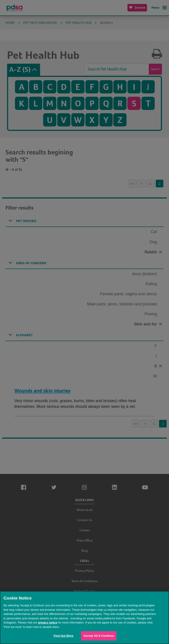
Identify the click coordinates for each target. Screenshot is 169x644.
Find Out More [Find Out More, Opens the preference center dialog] (63, 636)
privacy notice (48, 623)
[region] (84, 618)
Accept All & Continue (99, 636)
